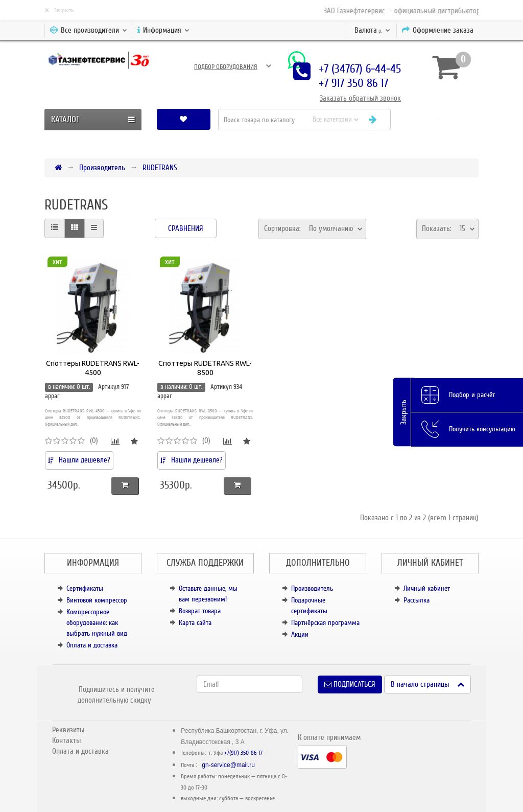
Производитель (102, 168)
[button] (439, 119)
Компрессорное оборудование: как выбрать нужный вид (97, 623)
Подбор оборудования (226, 67)
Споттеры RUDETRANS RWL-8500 (205, 368)
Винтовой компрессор (97, 600)
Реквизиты (68, 730)
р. (372, 30)
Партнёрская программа (325, 623)
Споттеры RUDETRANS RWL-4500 (93, 368)
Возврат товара (200, 611)
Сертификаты (85, 588)
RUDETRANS (160, 168)
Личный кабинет (427, 588)
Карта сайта (195, 623)
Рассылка (417, 600)
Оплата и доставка (92, 645)
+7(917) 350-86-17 (243, 753)
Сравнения (186, 228)
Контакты (66, 740)
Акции (300, 634)
